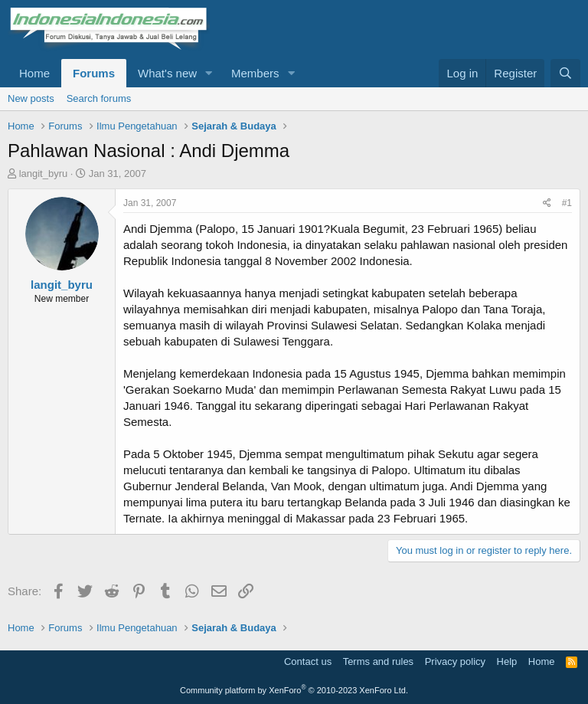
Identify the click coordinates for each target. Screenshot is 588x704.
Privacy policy (455, 661)
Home (34, 73)
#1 (567, 203)
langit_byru (44, 174)
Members (255, 73)
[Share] (547, 203)
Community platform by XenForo (294, 690)
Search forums (99, 98)
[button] (209, 73)
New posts (31, 98)
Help (507, 661)
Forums (94, 73)
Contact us (308, 661)
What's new (167, 73)
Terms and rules (378, 661)
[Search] (565, 73)
